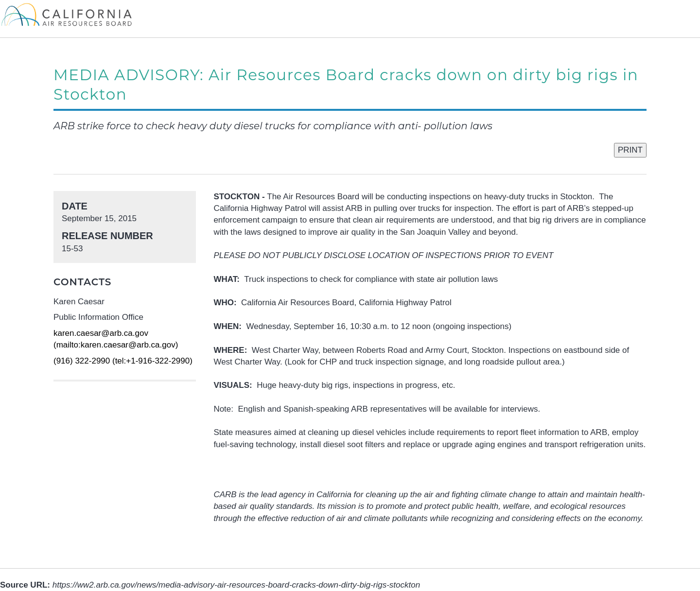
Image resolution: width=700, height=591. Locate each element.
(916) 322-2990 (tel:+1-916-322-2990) (123, 361)
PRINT (630, 150)
